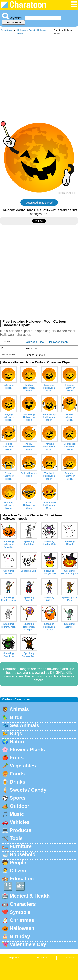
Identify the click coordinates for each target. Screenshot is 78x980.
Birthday (20, 936)
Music (17, 814)
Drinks (18, 782)
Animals (19, 709)
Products (21, 830)
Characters (23, 904)
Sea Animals (25, 725)
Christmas (22, 920)
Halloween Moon (58, 342)
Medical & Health (30, 896)
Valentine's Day (28, 944)
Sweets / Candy (28, 790)
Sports (18, 798)
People (18, 862)
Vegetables (23, 766)
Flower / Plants (27, 750)
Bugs (16, 733)
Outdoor (20, 806)
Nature (18, 741)
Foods (17, 774)
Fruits (17, 758)
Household (23, 854)
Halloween (22, 928)
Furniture (21, 846)
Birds (16, 717)
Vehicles (20, 822)
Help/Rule (42, 958)
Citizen (18, 871)
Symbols (20, 912)
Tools (16, 838)
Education (22, 879)
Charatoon (6, 30)
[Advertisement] (39, 78)
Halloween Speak (26, 30)
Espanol (14, 958)
